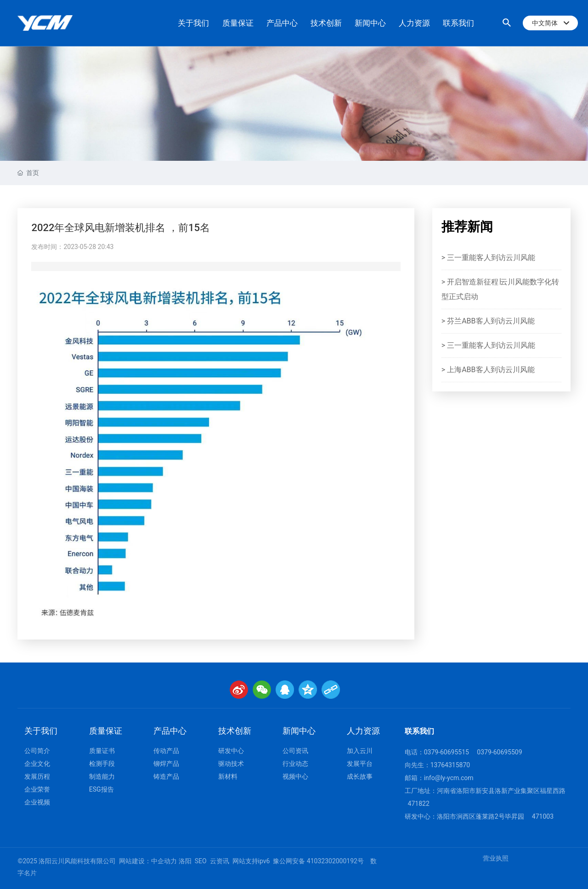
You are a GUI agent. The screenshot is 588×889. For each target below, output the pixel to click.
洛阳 (185, 861)
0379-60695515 (447, 752)
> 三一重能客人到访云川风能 (488, 258)
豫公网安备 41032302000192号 (318, 861)
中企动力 (164, 861)
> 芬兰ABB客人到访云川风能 (488, 321)
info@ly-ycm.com (449, 778)
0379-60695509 (499, 752)
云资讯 (220, 861)
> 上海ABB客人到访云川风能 (488, 370)
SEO (201, 861)
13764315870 (450, 765)
